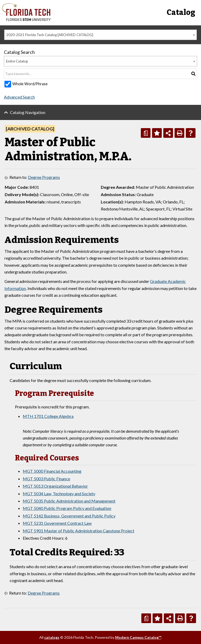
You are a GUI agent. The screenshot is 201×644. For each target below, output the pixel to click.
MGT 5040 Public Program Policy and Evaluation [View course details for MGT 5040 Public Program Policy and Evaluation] (67, 508)
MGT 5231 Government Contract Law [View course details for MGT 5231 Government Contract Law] (57, 523)
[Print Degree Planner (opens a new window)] (146, 133)
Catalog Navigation (28, 112)
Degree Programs (44, 177)
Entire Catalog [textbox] (17, 61)
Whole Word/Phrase (30, 84)
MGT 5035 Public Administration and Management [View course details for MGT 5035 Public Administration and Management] (69, 501)
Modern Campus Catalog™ (138, 637)
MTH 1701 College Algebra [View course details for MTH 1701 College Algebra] (48, 416)
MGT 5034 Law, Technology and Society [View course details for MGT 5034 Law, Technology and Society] (59, 494)
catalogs (52, 637)
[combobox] (100, 35)
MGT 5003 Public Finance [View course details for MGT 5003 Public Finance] (46, 479)
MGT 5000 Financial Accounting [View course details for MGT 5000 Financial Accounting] (52, 471)
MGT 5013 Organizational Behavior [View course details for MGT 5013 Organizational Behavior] (55, 486)
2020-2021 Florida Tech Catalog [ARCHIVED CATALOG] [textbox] (50, 35)
